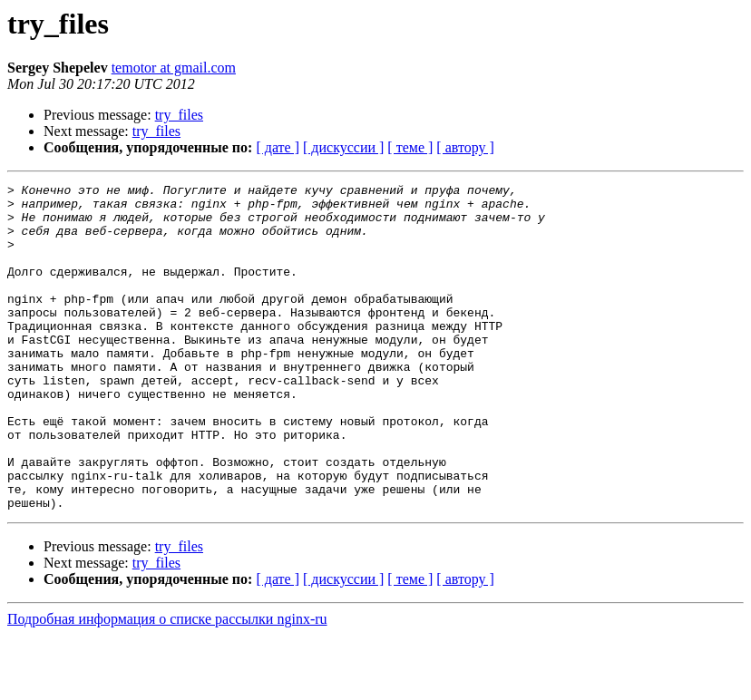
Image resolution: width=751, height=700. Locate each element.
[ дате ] (278, 147)
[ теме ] (410, 147)
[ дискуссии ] (343, 147)
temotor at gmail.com (174, 68)
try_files (179, 115)
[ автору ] (465, 147)
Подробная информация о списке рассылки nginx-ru (167, 684)
